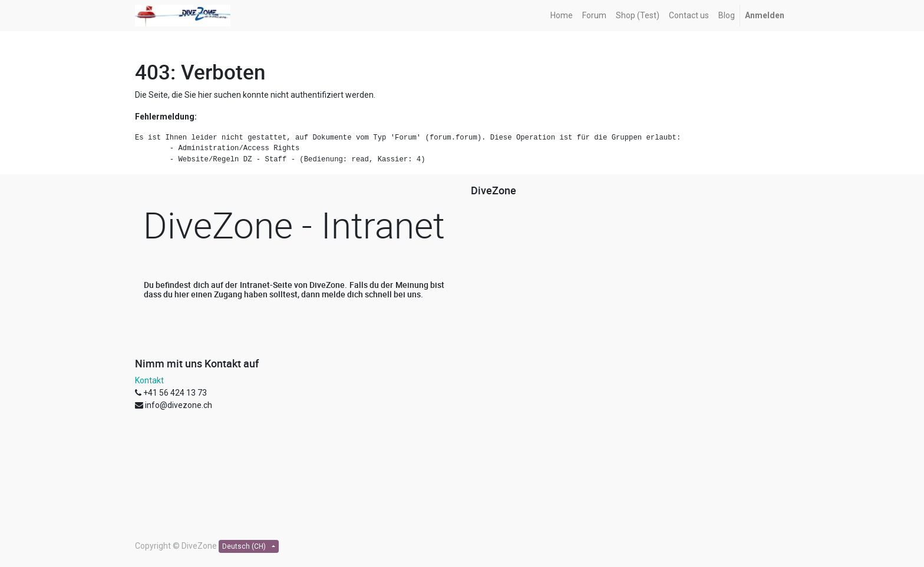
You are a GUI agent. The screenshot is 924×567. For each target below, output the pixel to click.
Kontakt (149, 380)
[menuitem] (562, 16)
